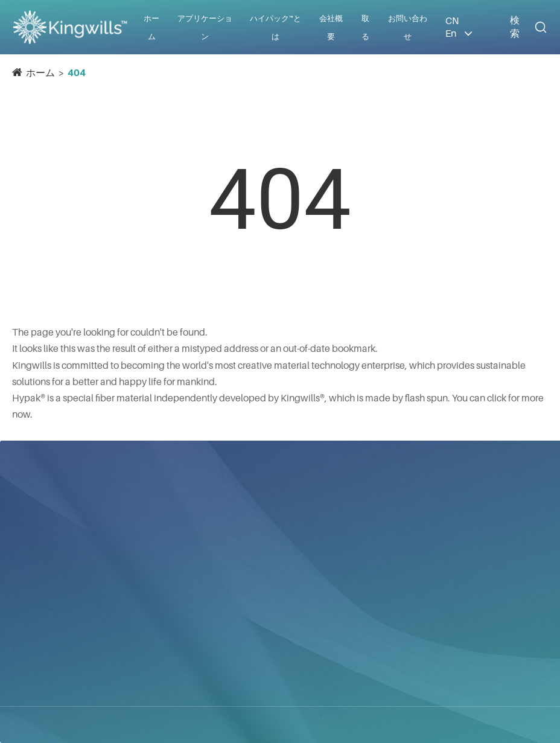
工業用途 (249, 623)
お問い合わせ (427, 495)
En (451, 33)
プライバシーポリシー (344, 725)
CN (452, 21)
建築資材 (249, 580)
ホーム (40, 72)
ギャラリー (330, 666)
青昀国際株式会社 (56, 539)
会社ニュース (335, 605)
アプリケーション (257, 496)
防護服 (244, 602)
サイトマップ (249, 725)
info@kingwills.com (436, 549)
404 (77, 72)
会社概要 (325, 583)
